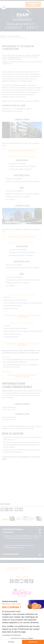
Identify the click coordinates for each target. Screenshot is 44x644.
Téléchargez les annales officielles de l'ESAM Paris (22, 316)
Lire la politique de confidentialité (11, 635)
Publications (11, 570)
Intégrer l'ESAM (14, 36)
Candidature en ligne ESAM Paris (22, 151)
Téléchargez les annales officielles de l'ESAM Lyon (22, 345)
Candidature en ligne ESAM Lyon (22, 237)
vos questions (12, 568)
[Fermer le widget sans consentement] (10, 601)
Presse (24, 568)
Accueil (3, 36)
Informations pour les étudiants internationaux (22, 376)
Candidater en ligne (33, 4)
